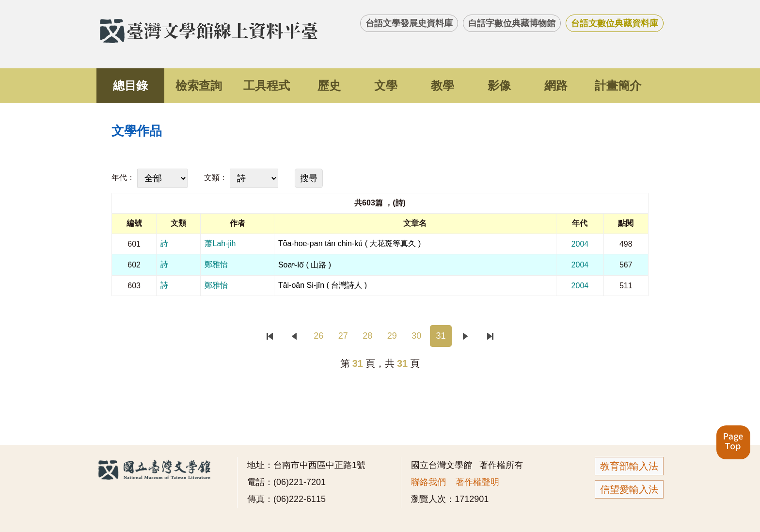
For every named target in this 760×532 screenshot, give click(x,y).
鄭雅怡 (216, 264)
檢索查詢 (199, 86)
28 (367, 336)
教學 (443, 86)
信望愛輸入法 (629, 489)
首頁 (270, 336)
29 (392, 336)
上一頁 (294, 336)
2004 (580, 244)
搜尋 (309, 178)
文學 (386, 86)
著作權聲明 (477, 482)
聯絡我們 (428, 482)
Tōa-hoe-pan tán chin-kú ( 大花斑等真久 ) (349, 243)
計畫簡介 (618, 86)
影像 (499, 86)
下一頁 (466, 336)
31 (441, 336)
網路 (556, 86)
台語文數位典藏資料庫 (615, 23)
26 (318, 336)
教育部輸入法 (629, 466)
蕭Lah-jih (220, 243)
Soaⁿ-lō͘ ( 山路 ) (305, 265)
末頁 (490, 336)
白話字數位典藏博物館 (512, 23)
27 (343, 336)
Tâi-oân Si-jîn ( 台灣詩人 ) (323, 285)
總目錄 (130, 86)
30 (416, 336)
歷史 (329, 86)
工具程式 (267, 86)
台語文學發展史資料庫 (409, 23)
